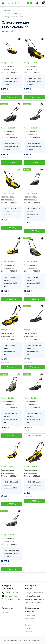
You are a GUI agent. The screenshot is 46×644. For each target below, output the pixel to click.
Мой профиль (30, 615)
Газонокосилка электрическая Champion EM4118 (32, 473)
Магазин (5, 612)
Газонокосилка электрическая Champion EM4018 (32, 405)
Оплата (28, 625)
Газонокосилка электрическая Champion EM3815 (9, 268)
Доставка (28, 622)
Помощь (28, 628)
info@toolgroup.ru (11, 596)
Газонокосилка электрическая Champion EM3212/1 (10, 134)
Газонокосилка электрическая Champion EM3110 (32, 69)
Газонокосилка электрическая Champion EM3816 (32, 268)
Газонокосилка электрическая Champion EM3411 (9, 69)
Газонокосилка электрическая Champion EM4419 (9, 541)
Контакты (28, 632)
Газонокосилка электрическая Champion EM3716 (32, 336)
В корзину (11, 97)
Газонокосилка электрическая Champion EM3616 (9, 336)
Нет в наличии (35, 436)
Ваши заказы (30, 619)
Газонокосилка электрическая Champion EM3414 (32, 200)
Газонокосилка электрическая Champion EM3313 (9, 200)
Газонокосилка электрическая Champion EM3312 (32, 134)
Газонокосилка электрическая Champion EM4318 (9, 405)
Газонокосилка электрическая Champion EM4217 (9, 473)
